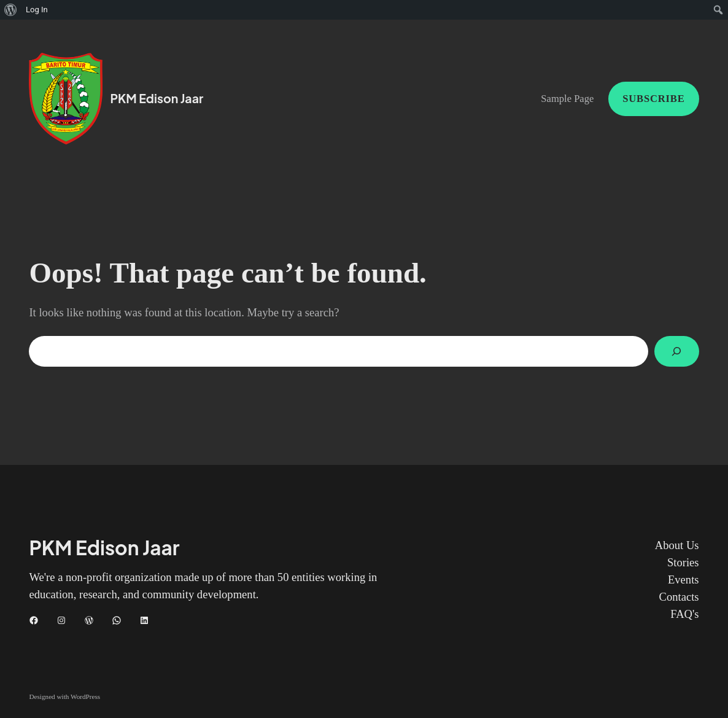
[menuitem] (11, 10)
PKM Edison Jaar (157, 98)
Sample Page (567, 99)
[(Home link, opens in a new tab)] (66, 99)
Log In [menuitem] (37, 10)
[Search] (676, 351)
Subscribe (653, 99)
